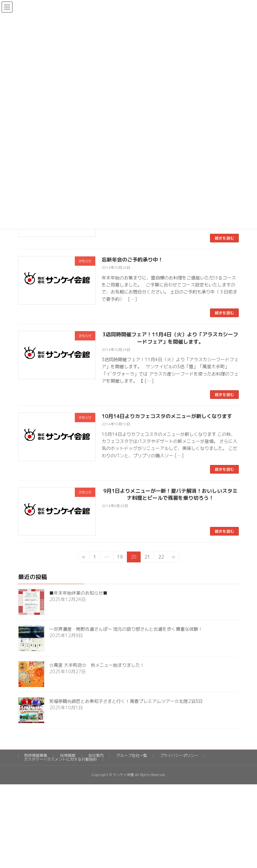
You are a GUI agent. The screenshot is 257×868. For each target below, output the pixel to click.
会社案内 (96, 755)
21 (147, 558)
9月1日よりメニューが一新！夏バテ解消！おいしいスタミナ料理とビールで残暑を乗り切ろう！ (170, 494)
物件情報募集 (36, 755)
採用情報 (68, 755)
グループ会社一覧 (132, 755)
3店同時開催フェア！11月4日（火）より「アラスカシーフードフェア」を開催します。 (170, 338)
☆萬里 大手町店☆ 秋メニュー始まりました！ (97, 665)
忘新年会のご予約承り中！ (132, 260)
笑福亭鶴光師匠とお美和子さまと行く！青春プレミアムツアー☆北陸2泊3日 (126, 701)
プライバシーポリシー (179, 755)
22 (161, 558)
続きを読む (224, 238)
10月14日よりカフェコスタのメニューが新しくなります (167, 416)
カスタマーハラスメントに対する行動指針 (60, 759)
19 (120, 558)
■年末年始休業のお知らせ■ (78, 593)
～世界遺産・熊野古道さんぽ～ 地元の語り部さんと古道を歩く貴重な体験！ (126, 629)
